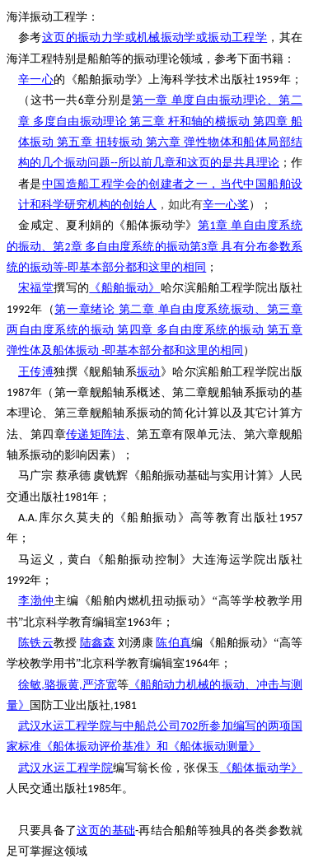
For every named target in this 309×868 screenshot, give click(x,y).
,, (68, 685)
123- (154, 246)
